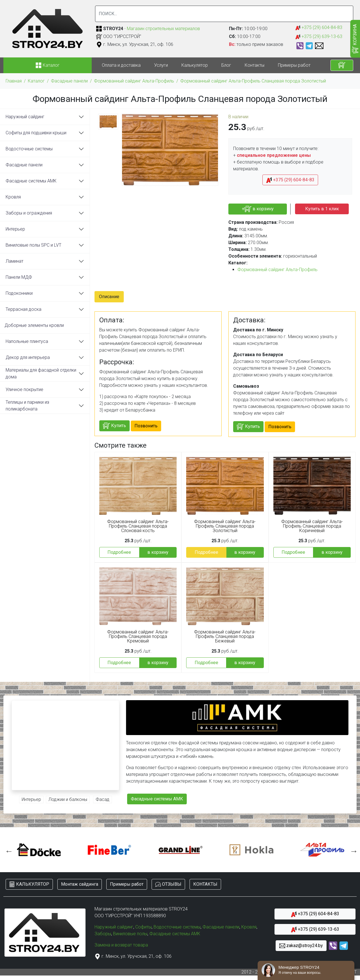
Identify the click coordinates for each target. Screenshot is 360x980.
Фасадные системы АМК (31, 181)
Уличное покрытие (24, 389)
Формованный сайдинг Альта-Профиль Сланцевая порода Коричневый (312, 526)
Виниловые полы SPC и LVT (33, 245)
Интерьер (15, 229)
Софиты (143, 927)
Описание (109, 297)
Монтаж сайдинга (80, 884)
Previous (8, 850)
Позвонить (146, 426)
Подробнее (119, 552)
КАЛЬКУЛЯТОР (29, 884)
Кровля (13, 197)
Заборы (103, 934)
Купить (114, 426)
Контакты (255, 65)
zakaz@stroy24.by (301, 946)
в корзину (158, 552)
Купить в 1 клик (322, 209)
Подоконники (19, 293)
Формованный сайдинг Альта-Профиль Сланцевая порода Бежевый (225, 637)
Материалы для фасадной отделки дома (41, 373)
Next (352, 850)
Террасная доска (23, 309)
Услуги (161, 65)
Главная (14, 81)
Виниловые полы (130, 934)
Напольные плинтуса (27, 341)
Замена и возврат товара (121, 945)
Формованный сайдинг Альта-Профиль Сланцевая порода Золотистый (253, 81)
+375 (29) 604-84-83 (319, 28)
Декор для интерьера (28, 357)
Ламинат (14, 261)
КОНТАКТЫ (205, 884)
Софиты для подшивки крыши (36, 133)
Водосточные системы (29, 149)
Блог (226, 65)
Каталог (36, 81)
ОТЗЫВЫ (168, 884)
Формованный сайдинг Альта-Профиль (134, 81)
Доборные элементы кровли (34, 325)
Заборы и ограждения (29, 213)
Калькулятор (195, 65)
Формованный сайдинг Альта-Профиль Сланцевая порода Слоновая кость (138, 526)
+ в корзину (258, 209)
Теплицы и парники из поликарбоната (27, 406)
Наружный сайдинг (25, 117)
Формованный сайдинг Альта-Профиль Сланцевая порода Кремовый (138, 637)
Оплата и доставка (121, 65)
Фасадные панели (69, 81)
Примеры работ (294, 65)
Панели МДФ (19, 277)
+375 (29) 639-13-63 (319, 37)
